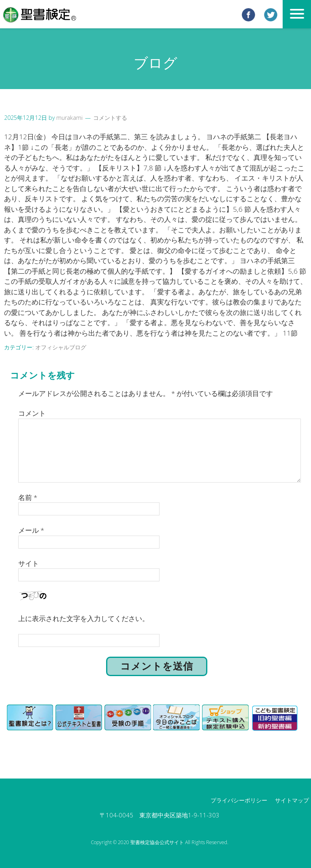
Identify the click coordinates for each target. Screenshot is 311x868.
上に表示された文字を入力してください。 (84, 618)
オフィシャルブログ (61, 347)
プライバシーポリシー (239, 800)
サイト (29, 563)
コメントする (110, 118)
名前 (28, 497)
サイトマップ (292, 800)
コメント (32, 413)
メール (31, 530)
